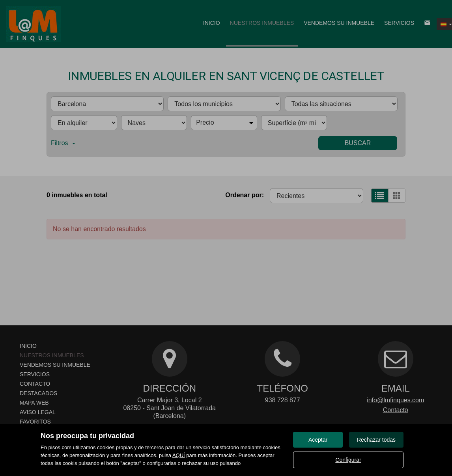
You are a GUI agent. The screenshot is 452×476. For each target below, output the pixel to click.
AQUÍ (179, 455)
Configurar (348, 460)
